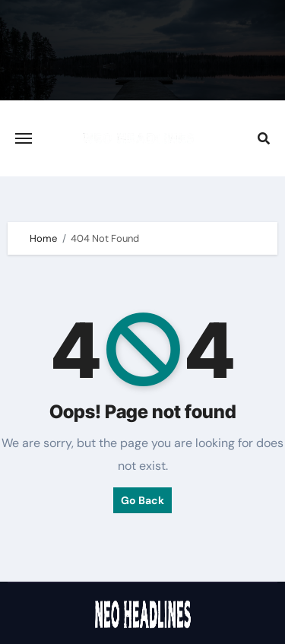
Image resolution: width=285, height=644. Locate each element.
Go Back (142, 500)
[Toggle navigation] (24, 138)
